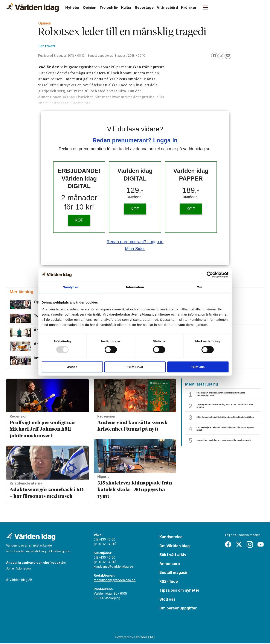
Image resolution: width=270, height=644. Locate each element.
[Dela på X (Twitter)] (221, 56)
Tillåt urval (135, 367)
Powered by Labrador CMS (135, 638)
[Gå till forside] (32, 8)
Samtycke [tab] (71, 287)
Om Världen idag (175, 546)
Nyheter (72, 8)
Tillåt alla (198, 367)
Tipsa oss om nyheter (179, 591)
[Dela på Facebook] (214, 56)
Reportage (144, 8)
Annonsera (170, 564)
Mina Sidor (135, 249)
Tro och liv (109, 8)
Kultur (126, 8)
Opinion (90, 8)
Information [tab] (135, 287)
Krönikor (189, 8)
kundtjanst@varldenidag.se (113, 567)
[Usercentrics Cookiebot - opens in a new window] (210, 275)
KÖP (79, 220)
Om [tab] (199, 287)
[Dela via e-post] (228, 56)
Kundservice (171, 538)
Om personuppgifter (178, 609)
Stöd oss (167, 600)
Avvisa (72, 367)
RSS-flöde (169, 582)
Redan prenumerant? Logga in (135, 140)
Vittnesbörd (167, 8)
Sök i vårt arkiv (173, 555)
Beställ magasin (174, 573)
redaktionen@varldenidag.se (115, 581)
